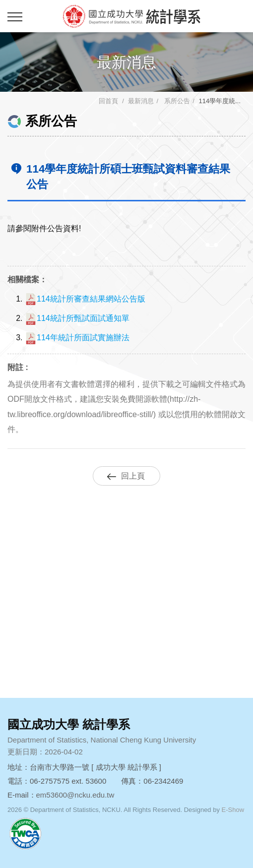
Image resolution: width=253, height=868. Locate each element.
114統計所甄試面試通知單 (77, 318)
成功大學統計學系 (131, 16)
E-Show (233, 810)
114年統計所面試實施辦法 (77, 338)
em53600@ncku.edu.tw (75, 795)
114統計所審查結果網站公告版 (85, 299)
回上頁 (133, 476)
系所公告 (177, 101)
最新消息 (141, 101)
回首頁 (108, 101)
